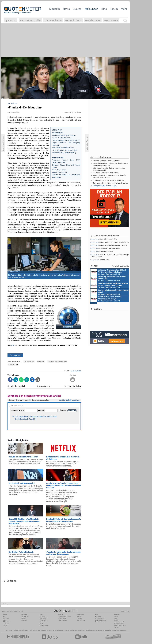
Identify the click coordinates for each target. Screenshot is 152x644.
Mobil (5, 620)
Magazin (55, 9)
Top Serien (123, 630)
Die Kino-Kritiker (100, 618)
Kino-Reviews (81, 620)
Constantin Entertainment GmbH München (108, 272)
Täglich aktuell (63, 620)
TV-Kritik (79, 618)
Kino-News (98, 616)
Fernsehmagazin (24, 630)
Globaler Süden (93, 20)
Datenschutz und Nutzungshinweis (119, 623)
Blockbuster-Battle (101, 622)
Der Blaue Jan (29, 361)
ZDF (13, 345)
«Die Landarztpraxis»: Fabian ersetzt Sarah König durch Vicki (109, 169)
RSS (4, 616)
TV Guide (66, 630)
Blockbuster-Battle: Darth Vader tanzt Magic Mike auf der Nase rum (109, 176)
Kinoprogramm (100, 630)
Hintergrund (25, 616)
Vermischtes (43, 618)
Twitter (5, 626)
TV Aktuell (16, 630)
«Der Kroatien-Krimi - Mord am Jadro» (108, 245)
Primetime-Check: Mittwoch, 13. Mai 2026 (108, 180)
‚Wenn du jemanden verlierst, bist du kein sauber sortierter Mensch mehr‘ (111, 164)
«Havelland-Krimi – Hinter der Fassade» (109, 242)
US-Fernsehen (44, 626)
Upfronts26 (10, 20)
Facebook (6, 624)
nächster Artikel (73, 386)
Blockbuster (73, 630)
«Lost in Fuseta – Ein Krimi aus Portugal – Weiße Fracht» (110, 256)
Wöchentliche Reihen (65, 616)
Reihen (24, 618)
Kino (104, 9)
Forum (114, 9)
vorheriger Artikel (16, 386)
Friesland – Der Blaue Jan (57, 361)
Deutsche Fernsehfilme (112, 630)
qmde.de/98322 (76, 371)
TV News (50, 630)
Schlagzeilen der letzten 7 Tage (105, 186)
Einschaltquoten (58, 630)
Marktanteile (62, 618)
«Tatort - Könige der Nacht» (105, 248)
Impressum (117, 627)
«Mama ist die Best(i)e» (103, 239)
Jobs (115, 618)
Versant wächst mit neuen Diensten (106, 161)
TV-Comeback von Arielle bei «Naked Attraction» (111, 183)
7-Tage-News (7, 622)
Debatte (79, 616)
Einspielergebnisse (101, 620)
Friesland (41, 361)
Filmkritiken (34, 630)
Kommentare (15, 355)
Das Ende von (111, 20)
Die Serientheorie (53, 20)
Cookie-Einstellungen (120, 625)
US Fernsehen (42, 630)
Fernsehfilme (81, 630)
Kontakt (116, 620)
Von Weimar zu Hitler (30, 20)
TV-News (43, 616)
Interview (24, 620)
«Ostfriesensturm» (102, 252)
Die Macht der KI (73, 20)
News (66, 9)
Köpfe (42, 624)
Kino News (9, 630)
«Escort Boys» (100, 260)
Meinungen (91, 9)
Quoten (77, 9)
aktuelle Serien (90, 630)
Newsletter (6, 618)
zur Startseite (44, 386)
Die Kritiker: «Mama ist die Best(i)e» (106, 173)
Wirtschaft (43, 620)
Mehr (124, 9)
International (44, 622)
